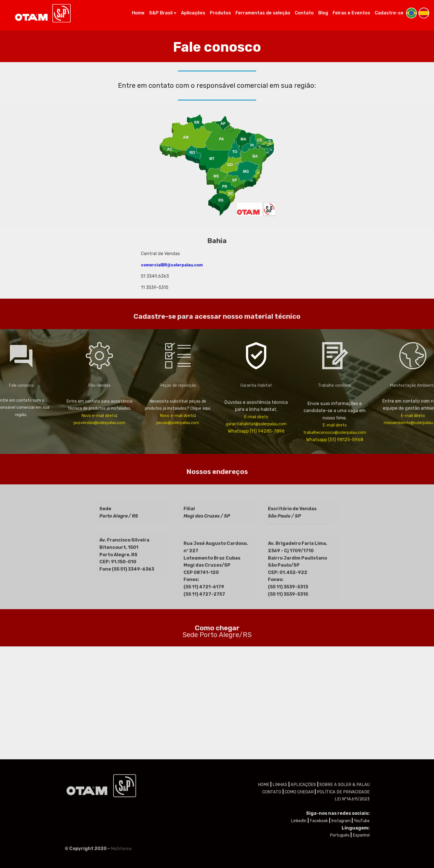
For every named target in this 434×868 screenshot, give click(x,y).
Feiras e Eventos (351, 13)
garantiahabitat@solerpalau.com (256, 451)
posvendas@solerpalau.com (100, 445)
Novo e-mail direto (99, 437)
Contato (304, 13)
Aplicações (193, 13)
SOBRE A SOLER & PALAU (344, 828)
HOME (264, 828)
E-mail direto (256, 444)
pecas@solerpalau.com (178, 445)
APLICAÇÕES (304, 828)
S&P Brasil (161, 13)
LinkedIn (299, 864)
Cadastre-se (389, 13)
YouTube (362, 864)
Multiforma (121, 854)
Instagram (341, 864)
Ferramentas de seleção (263, 13)
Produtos (220, 13)
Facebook (319, 864)
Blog (323, 13)
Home (138, 13)
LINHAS (280, 828)
